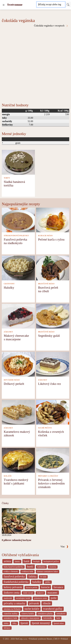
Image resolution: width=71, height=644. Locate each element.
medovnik (8, 598)
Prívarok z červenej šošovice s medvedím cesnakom (51, 483)
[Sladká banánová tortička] (18, 162)
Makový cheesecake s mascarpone (16, 337)
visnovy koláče (28, 614)
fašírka (32, 576)
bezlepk (36, 561)
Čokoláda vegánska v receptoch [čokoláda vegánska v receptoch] (51, 26)
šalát (58, 618)
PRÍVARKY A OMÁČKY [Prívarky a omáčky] (48, 476)
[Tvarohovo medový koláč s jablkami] (18, 460)
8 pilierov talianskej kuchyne (17, 540)
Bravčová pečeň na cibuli (48, 289)
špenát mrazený (41, 623)
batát (27, 561)
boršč (30, 567)
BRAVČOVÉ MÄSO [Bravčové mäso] (46, 284)
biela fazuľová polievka (13, 567)
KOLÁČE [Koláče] (8, 476)
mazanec (53, 593)
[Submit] (68, 4)
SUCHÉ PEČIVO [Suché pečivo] (45, 428)
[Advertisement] (35, 64)
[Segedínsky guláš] (53, 316)
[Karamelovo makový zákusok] (18, 412)
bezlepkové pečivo (51, 561)
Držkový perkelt (14, 384)
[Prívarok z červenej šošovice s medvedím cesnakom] (53, 460)
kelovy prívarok (13, 587)
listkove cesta (12, 593)
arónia (7, 561)
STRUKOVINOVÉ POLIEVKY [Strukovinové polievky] (16, 236)
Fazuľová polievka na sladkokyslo (15, 241)
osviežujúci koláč (23, 598)
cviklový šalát (27, 571)
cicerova (53, 567)
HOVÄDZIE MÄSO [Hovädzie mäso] (12, 380)
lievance (58, 587)
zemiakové (61, 614)
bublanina (41, 567)
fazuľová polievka (14, 576)
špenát (24, 623)
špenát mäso (59, 623)
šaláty (6, 623)
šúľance (7, 628)
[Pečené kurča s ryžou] (53, 220)
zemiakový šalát (10, 618)
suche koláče (32, 609)
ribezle (47, 603)
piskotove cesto (41, 598)
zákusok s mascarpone (30, 618)
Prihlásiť (65, 639)
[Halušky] (18, 268)
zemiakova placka (45, 614)
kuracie (45, 587)
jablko (48, 582)
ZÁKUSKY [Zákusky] (8, 332)
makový (40, 593)
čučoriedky (48, 618)
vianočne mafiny (11, 614)
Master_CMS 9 (53, 639)
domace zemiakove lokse (47, 571)
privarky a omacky (15, 603)
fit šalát (43, 577)
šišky (15, 623)
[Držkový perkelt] (18, 364)
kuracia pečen (32, 587)
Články (5, 503)
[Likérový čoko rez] (53, 364)
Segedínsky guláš (49, 336)
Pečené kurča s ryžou (51, 239)
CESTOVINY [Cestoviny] (9, 284)
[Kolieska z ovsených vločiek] (53, 412)
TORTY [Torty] (7, 178)
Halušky (9, 287)
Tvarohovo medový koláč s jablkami (16, 482)
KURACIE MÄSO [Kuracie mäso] (45, 236)
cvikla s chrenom (11, 571)
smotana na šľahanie (12, 609)
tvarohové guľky (53, 609)
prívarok (34, 603)
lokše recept (28, 593)
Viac (64, 547)
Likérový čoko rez (49, 384)
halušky (37, 582)
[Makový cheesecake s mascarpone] (18, 316)
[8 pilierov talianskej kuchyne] (19, 521)
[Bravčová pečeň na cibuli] (53, 268)
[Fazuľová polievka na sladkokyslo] (18, 220)
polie (54, 598)
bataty (17, 561)
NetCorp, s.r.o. (21, 639)
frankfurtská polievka (16, 582)
